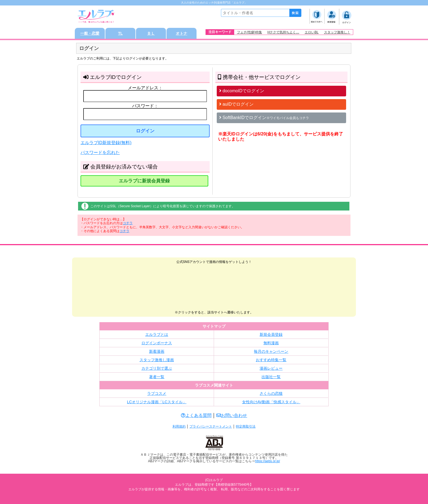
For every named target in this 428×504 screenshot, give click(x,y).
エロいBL (312, 32)
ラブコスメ (157, 393)
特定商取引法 (246, 426)
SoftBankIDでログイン (264, 118)
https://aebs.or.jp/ (267, 461)
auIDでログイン (236, 104)
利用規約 (179, 426)
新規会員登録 (271, 334)
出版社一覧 (271, 377)
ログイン (145, 131)
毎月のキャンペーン (271, 351)
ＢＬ (151, 33)
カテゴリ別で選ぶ (157, 368)
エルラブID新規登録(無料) (106, 143)
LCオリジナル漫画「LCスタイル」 (157, 402)
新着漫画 (157, 351)
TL (120, 33)
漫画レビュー (271, 368)
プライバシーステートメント (211, 426)
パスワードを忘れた (100, 152)
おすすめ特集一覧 (271, 360)
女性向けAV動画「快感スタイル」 (271, 402)
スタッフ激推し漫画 (157, 360)
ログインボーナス (157, 343)
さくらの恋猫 (271, 393)
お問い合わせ (232, 415)
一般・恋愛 (90, 33)
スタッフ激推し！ (337, 32)
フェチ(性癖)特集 (249, 32)
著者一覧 (157, 377)
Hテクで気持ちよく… (283, 32)
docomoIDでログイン (242, 91)
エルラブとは (157, 334)
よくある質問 (196, 415)
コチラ (128, 223)
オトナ (182, 33)
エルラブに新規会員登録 (144, 181)
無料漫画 (271, 343)
